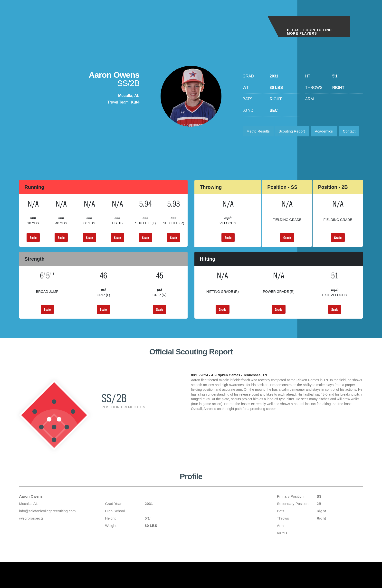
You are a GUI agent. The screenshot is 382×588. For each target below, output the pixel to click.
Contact (254, 146)
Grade (287, 253)
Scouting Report (295, 132)
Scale (33, 253)
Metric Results (259, 132)
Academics (330, 132)
